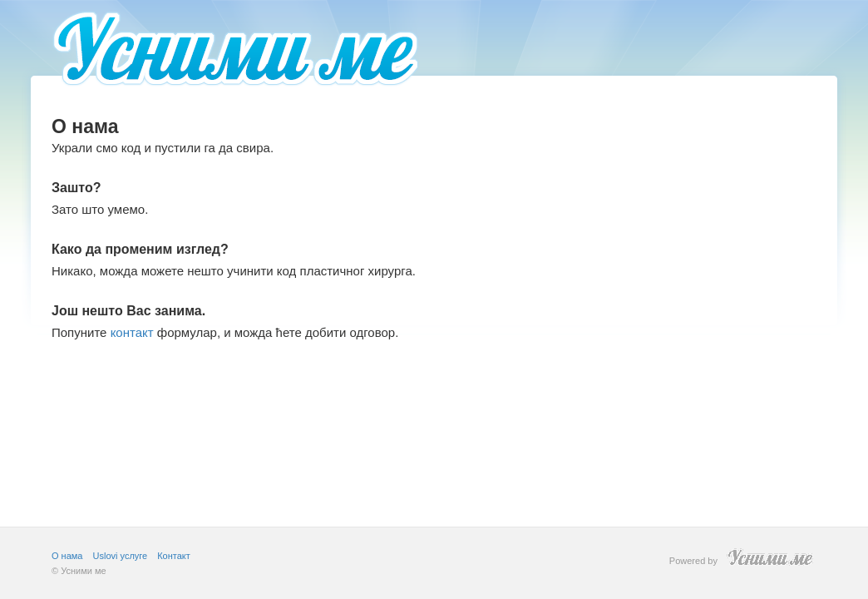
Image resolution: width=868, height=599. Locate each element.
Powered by (743, 557)
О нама (67, 556)
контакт (132, 332)
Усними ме (83, 571)
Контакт (174, 556)
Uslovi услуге (121, 556)
